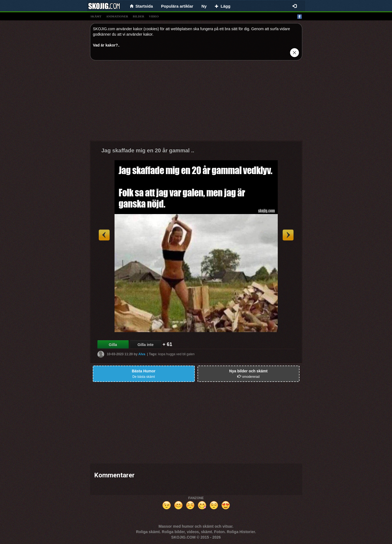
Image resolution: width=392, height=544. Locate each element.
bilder (138, 16)
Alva (142, 354)
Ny (204, 6)
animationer (117, 16)
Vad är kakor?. (106, 45)
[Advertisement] (196, 103)
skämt (96, 16)
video (154, 16)
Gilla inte (145, 345)
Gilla (113, 345)
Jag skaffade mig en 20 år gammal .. (148, 150)
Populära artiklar (177, 6)
